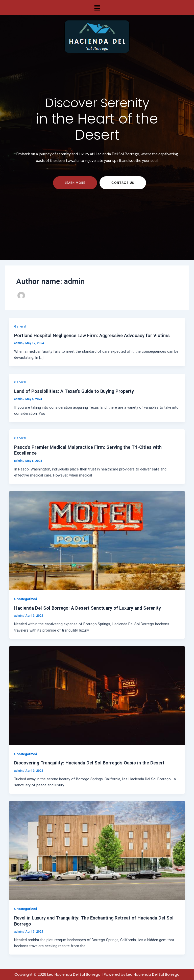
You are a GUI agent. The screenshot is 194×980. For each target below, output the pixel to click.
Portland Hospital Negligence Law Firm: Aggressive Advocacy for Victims (92, 337)
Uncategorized (26, 600)
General (20, 328)
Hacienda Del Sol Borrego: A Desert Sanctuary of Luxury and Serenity (88, 610)
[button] (97, 8)
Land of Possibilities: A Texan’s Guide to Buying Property (74, 393)
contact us (123, 184)
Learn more (75, 184)
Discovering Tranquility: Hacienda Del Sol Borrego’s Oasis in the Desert (89, 764)
